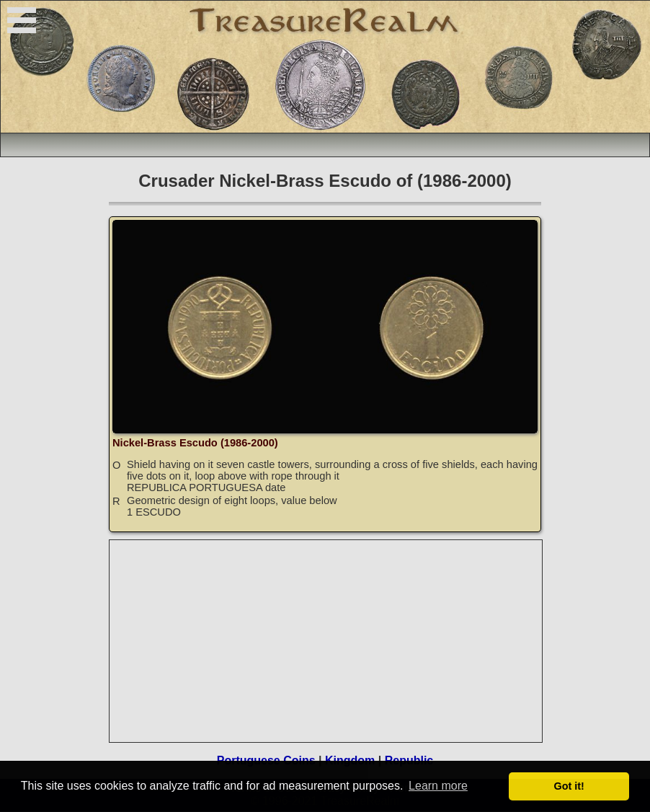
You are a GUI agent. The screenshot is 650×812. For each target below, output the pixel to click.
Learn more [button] (438, 786)
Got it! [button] (569, 786)
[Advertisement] (326, 641)
